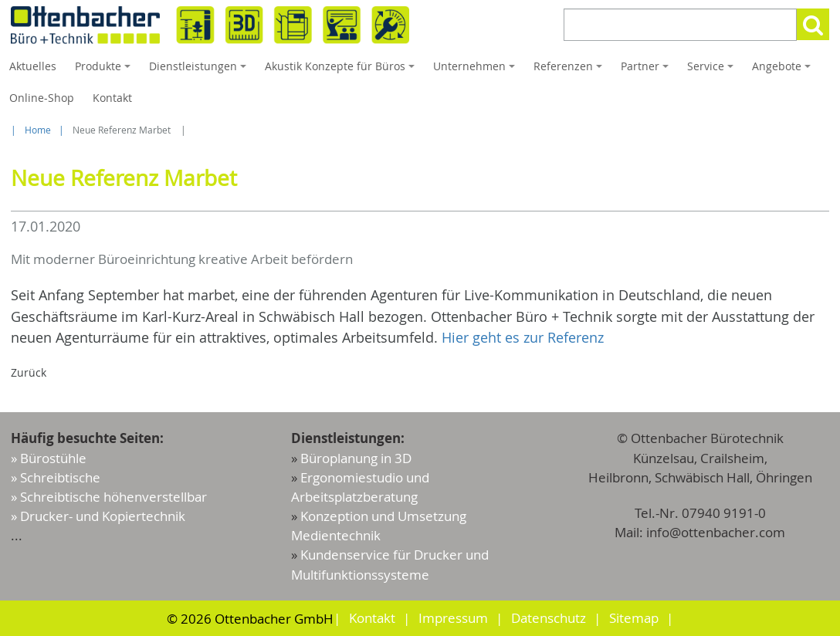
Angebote (784, 70)
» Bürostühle (49, 458)
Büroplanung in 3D (356, 458)
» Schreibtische (56, 477)
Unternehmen (476, 70)
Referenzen (570, 70)
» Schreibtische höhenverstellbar (109, 497)
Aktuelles (33, 66)
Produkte (105, 70)
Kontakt (112, 98)
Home (38, 130)
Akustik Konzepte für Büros (342, 70)
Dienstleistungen (200, 70)
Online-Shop (42, 98)
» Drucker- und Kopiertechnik (98, 516)
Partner (647, 70)
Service (713, 70)
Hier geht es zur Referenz (523, 337)
